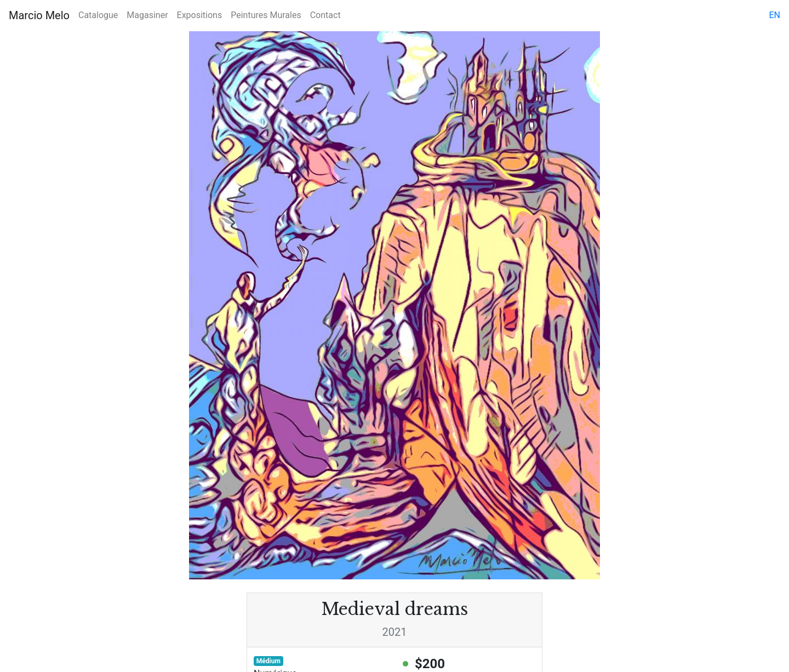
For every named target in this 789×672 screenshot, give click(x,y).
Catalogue (98, 15)
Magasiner (147, 15)
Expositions (200, 15)
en (774, 15)
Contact (325, 15)
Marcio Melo (39, 15)
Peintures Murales (266, 15)
